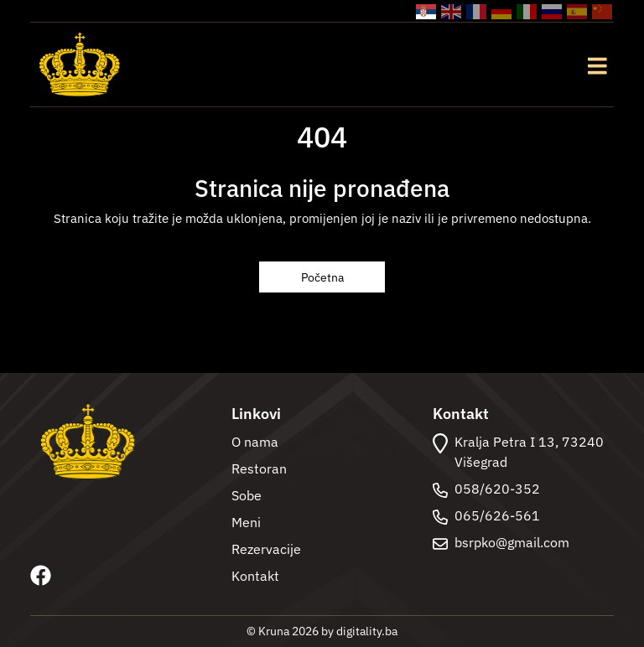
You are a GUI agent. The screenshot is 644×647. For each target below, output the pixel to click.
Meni (246, 522)
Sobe (247, 495)
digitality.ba (367, 631)
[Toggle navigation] (597, 65)
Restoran (259, 468)
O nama (255, 442)
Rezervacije (266, 549)
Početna (322, 277)
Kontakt (255, 576)
